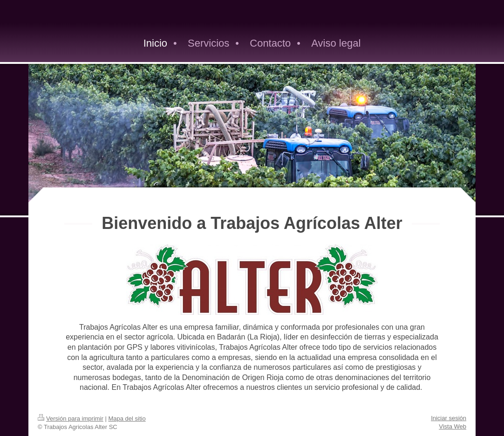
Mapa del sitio (127, 419)
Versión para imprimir (71, 419)
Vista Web (453, 426)
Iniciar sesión (449, 418)
